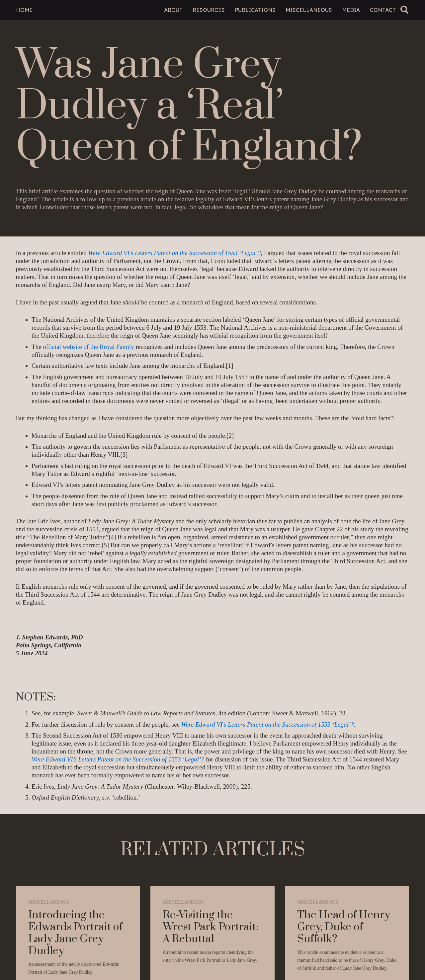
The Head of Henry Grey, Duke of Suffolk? (344, 927)
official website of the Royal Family (88, 347)
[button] (405, 10)
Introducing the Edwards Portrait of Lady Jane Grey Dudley (75, 933)
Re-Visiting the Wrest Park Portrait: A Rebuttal (211, 927)
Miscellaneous (49, 902)
